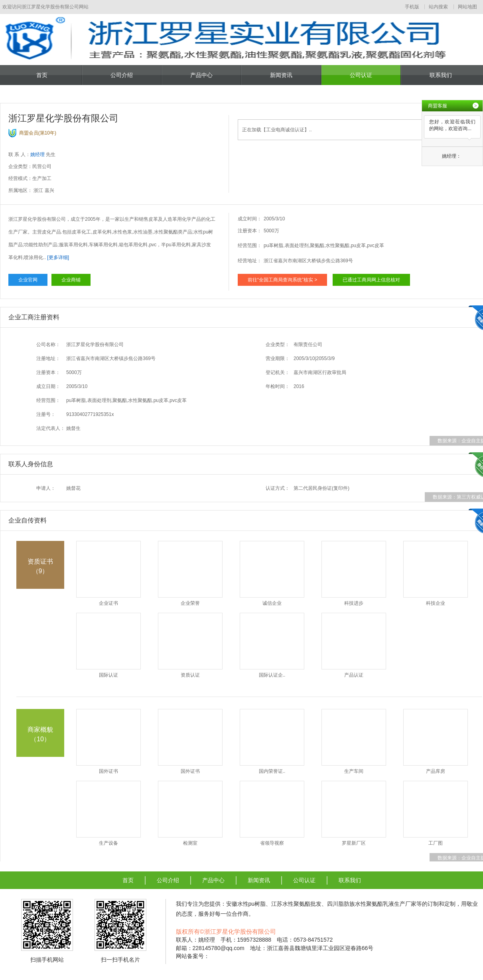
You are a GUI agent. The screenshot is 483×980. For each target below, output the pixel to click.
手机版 (412, 7)
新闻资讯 (281, 75)
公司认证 (361, 75)
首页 (42, 75)
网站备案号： (193, 956)
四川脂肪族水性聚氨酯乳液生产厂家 (372, 904)
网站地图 (467, 7)
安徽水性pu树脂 (246, 904)
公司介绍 (122, 75)
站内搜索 (438, 7)
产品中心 (201, 75)
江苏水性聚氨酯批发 (296, 904)
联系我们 (441, 75)
